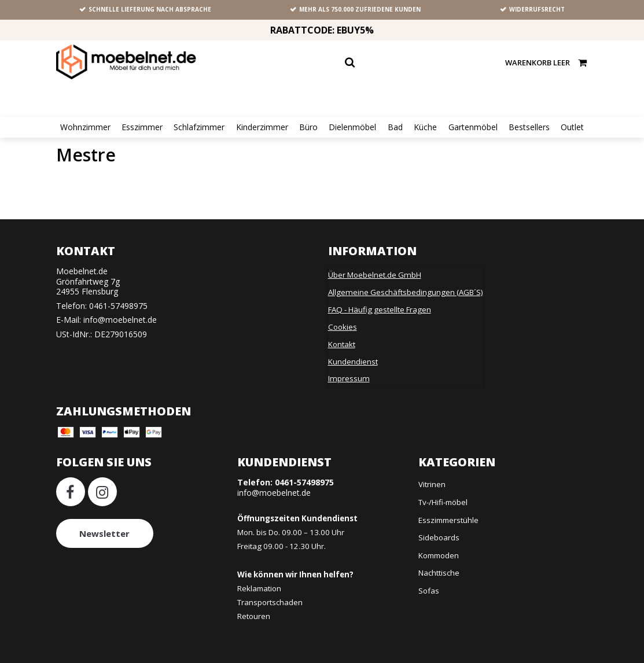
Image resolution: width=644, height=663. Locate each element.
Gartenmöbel (473, 127)
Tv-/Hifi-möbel (443, 502)
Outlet (572, 127)
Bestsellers (529, 127)
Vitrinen (432, 484)
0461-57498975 (118, 306)
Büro (308, 127)
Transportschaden (270, 602)
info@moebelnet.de (120, 320)
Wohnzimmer (85, 127)
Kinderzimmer (262, 127)
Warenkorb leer (547, 62)
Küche (425, 127)
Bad (395, 127)
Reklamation (259, 588)
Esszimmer (142, 127)
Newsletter (104, 533)
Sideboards (439, 537)
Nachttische (439, 573)
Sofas (429, 591)
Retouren (254, 616)
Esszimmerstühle (448, 520)
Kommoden (439, 555)
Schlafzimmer (199, 127)
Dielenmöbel (352, 127)
